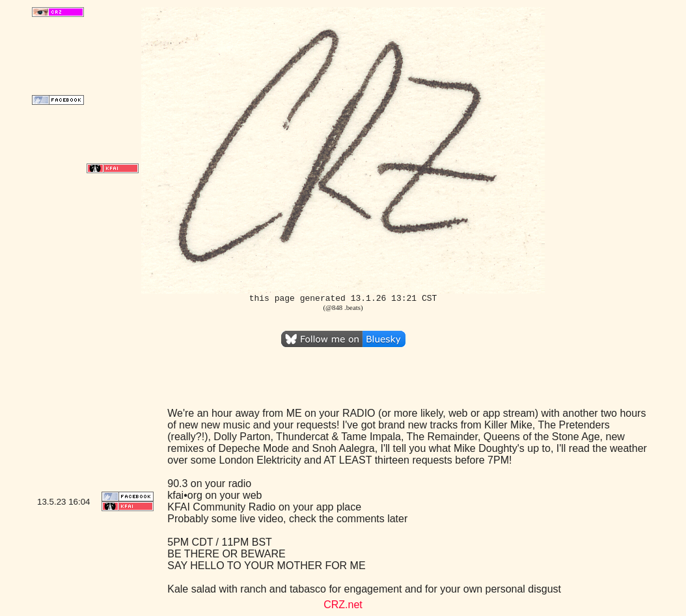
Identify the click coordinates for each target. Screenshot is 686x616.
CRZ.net (343, 605)
